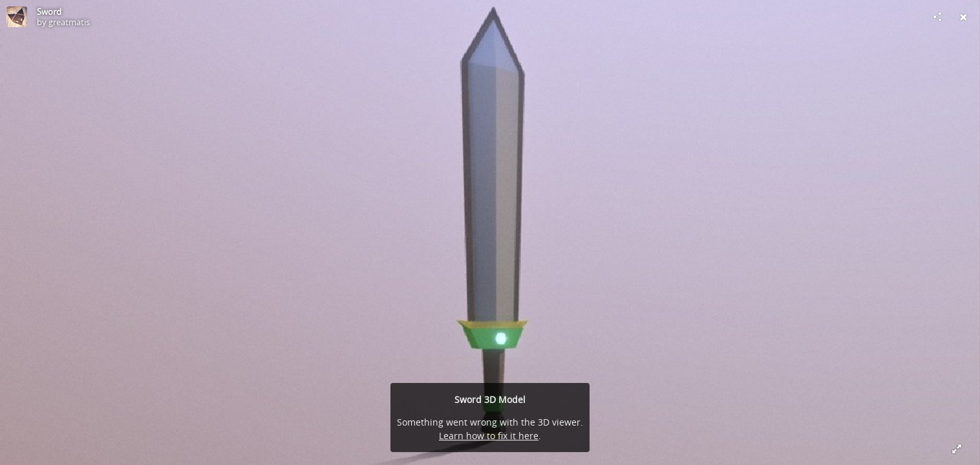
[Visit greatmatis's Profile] (17, 17)
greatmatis (69, 22)
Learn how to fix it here (489, 436)
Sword (49, 12)
